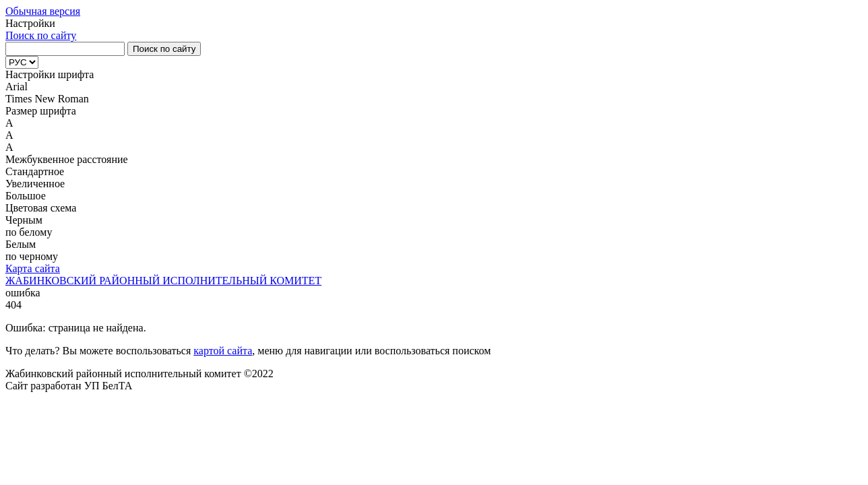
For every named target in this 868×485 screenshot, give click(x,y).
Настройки (30, 23)
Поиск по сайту (41, 35)
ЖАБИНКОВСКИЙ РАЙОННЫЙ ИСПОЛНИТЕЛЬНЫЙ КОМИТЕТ (163, 281)
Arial (17, 87)
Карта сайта (33, 268)
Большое (26, 196)
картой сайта (223, 351)
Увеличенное (35, 184)
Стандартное (35, 171)
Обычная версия (43, 11)
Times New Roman (47, 99)
